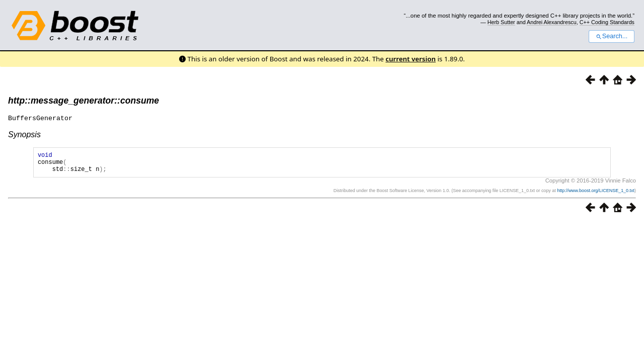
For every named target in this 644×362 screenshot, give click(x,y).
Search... (612, 36)
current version (411, 59)
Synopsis (24, 134)
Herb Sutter (501, 22)
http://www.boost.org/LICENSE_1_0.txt (596, 195)
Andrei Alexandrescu (552, 22)
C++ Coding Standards (607, 22)
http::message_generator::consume (84, 101)
